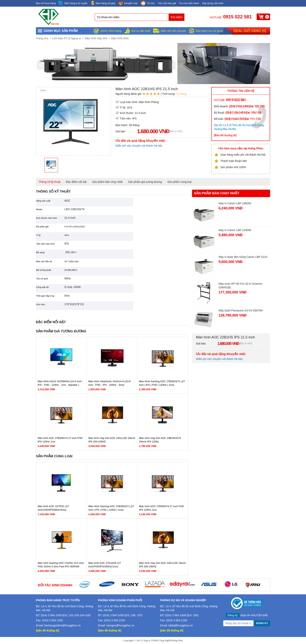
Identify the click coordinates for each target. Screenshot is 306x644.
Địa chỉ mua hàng (46, 3)
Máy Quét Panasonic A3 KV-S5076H (241, 310)
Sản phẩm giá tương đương (145, 182)
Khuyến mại (128, 3)
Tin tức (148, 4)
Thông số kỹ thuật (50, 182)
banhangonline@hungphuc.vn (62, 625)
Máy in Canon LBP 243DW (235, 230)
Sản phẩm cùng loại (180, 182)
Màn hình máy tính (96, 38)
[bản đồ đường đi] (48, 631)
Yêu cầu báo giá (167, 3)
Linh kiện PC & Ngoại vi (67, 38)
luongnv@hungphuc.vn (120, 625)
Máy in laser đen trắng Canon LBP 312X (243, 257)
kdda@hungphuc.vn (181, 625)
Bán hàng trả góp (103, 3)
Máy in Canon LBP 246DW (235, 203)
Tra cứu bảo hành (189, 3)
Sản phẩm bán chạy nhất (107, 182)
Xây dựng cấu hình (213, 3)
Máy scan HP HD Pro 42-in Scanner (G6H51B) (240, 286)
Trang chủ (42, 38)
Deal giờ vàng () (250, 31)
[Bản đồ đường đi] (225, 135)
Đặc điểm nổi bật (76, 182)
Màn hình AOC (120, 38)
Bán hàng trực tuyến (73, 3)
